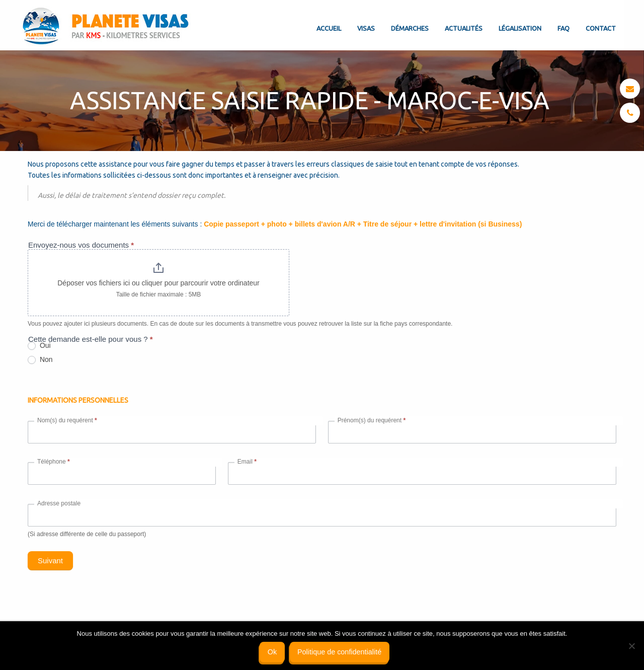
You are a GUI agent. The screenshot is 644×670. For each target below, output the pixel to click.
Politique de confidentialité (339, 652)
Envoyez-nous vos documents (82, 245)
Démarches (410, 28)
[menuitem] (329, 20)
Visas (366, 28)
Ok (272, 652)
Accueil (329, 28)
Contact (601, 28)
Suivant (51, 561)
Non (41, 360)
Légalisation (520, 28)
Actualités (464, 28)
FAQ (563, 28)
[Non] (631, 646)
